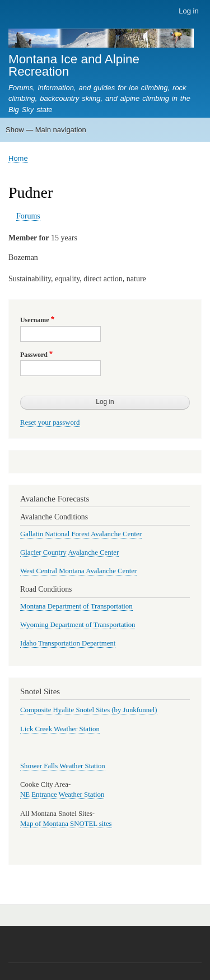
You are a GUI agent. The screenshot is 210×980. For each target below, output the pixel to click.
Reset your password (50, 422)
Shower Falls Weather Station (63, 766)
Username (34, 320)
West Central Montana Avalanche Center (78, 571)
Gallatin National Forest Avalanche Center (81, 534)
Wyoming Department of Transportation (78, 625)
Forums (28, 216)
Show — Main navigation (46, 130)
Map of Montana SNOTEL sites (66, 824)
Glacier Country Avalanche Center (69, 552)
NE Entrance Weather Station (62, 795)
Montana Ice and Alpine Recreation (74, 65)
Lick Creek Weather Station (60, 729)
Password (34, 355)
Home (18, 158)
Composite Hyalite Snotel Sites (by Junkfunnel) (89, 710)
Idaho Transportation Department (68, 643)
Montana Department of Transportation (76, 606)
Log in (188, 11)
